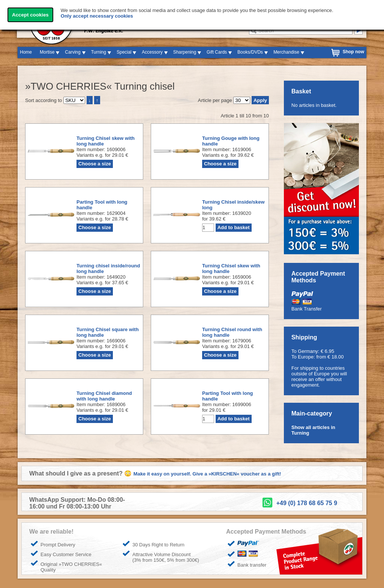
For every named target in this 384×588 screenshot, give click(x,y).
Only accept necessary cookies (97, 16)
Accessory (152, 52)
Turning (99, 52)
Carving (73, 52)
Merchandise (286, 52)
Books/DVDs (250, 52)
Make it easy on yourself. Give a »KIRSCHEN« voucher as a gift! (207, 474)
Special (124, 52)
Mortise (47, 52)
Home (26, 52)
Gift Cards (217, 52)
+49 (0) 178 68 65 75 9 (307, 503)
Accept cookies (30, 15)
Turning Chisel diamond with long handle (104, 396)
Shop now (353, 52)
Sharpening (185, 52)
